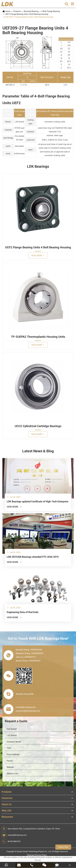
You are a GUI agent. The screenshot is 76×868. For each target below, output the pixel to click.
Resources (7, 817)
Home (8, 11)
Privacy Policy (41, 855)
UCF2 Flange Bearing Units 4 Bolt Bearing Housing (38, 247)
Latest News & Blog (38, 451)
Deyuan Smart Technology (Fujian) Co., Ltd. (34, 851)
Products (17, 11)
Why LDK (6, 811)
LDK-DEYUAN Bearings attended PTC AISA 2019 (33, 557)
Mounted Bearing (31, 11)
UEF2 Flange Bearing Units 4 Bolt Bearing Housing (27, 14)
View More (14, 507)
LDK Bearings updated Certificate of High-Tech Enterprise (37, 502)
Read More (38, 255)
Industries (7, 798)
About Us (6, 804)
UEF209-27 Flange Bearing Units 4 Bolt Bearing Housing (29, 17)
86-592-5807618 (11, 841)
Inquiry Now (63, 847)
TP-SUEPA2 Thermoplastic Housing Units (38, 337)
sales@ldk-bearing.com (14, 835)
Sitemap (30, 855)
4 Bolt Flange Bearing (51, 11)
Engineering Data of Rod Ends (23, 612)
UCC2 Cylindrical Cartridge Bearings (38, 426)
